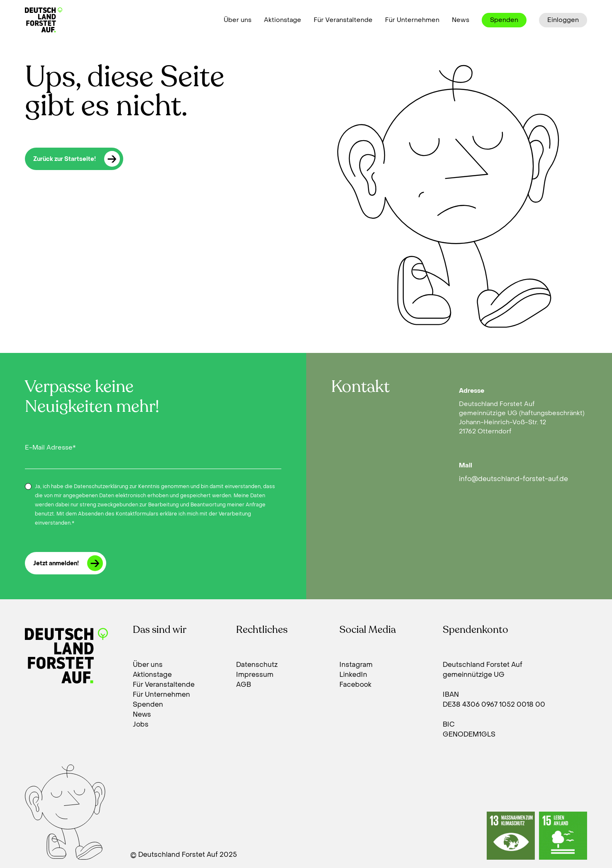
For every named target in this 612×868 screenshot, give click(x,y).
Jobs (141, 724)
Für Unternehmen (412, 20)
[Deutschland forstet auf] (44, 20)
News (461, 20)
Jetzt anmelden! (68, 563)
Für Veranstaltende (343, 20)
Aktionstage (283, 20)
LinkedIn (353, 675)
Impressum (255, 675)
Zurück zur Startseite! (77, 159)
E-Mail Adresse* (50, 447)
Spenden (504, 20)
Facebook (355, 684)
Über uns (238, 20)
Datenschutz (257, 665)
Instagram (356, 665)
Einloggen (563, 20)
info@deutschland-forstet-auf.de (513, 479)
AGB (244, 684)
